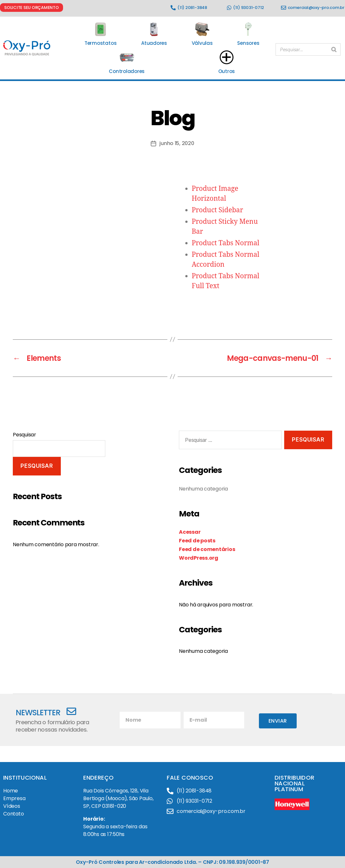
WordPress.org (199, 558)
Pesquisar (24, 435)
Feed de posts (197, 541)
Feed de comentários (207, 549)
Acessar (190, 532)
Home (11, 791)
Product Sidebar (217, 210)
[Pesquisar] (334, 48)
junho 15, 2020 (177, 143)
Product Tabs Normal (225, 243)
